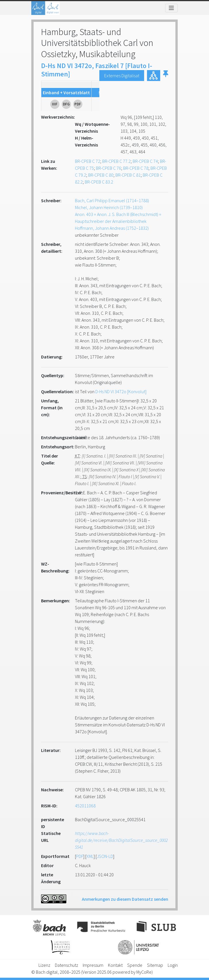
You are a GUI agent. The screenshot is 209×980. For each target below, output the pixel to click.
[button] (166, 76)
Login (173, 965)
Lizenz (44, 965)
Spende (135, 965)
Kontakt (115, 965)
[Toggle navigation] (171, 8)
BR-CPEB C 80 (101, 175)
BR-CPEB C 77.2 (116, 161)
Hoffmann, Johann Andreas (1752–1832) (112, 228)
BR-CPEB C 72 (88, 161)
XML (90, 856)
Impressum (93, 965)
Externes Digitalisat (122, 76)
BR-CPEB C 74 (145, 161)
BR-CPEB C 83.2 (99, 182)
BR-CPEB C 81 (128, 175)
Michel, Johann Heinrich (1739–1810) (109, 207)
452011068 (85, 806)
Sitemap (155, 965)
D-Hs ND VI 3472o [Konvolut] (121, 391)
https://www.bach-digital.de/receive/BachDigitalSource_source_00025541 (121, 840)
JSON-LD (105, 856)
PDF (80, 856)
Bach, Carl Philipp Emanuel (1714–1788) (112, 200)
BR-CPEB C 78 (136, 168)
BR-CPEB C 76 (109, 168)
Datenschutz (66, 965)
